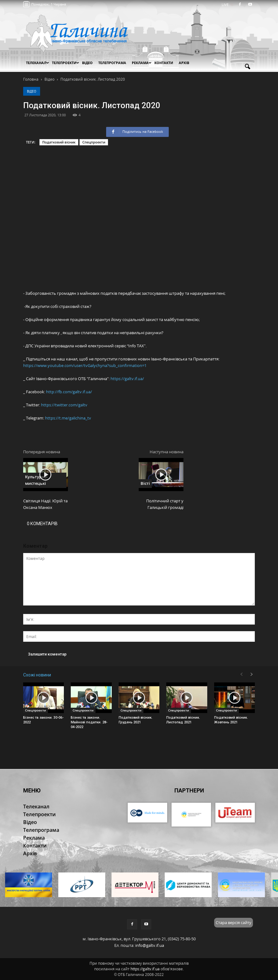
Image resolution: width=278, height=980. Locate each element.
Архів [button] (184, 63)
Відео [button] (87, 63)
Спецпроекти (94, 142)
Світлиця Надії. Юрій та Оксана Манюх (45, 504)
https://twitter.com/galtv (64, 405)
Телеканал (38, 63)
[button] (247, 67)
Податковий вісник (59, 142)
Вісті (145, 483)
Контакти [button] (164, 63)
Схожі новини (37, 675)
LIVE (227, 5)
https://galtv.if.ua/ (127, 379)
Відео (32, 91)
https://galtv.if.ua (145, 969)
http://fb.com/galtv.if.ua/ (69, 392)
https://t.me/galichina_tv (68, 418)
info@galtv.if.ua (150, 945)
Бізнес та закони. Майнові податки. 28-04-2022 (89, 722)
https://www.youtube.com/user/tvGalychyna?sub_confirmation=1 (85, 365)
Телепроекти (66, 63)
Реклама (142, 63)
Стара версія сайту (234, 922)
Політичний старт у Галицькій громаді (165, 504)
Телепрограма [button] (112, 63)
